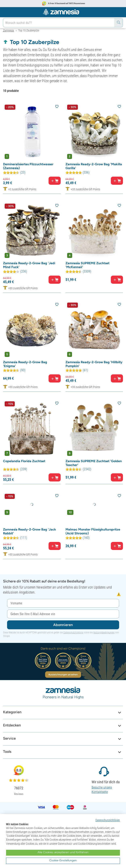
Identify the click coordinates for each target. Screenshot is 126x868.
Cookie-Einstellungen (63, 860)
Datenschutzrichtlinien (108, 820)
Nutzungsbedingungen (104, 633)
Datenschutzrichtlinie (73, 633)
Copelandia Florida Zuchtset (24, 461)
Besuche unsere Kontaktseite (102, 790)
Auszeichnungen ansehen (63, 675)
